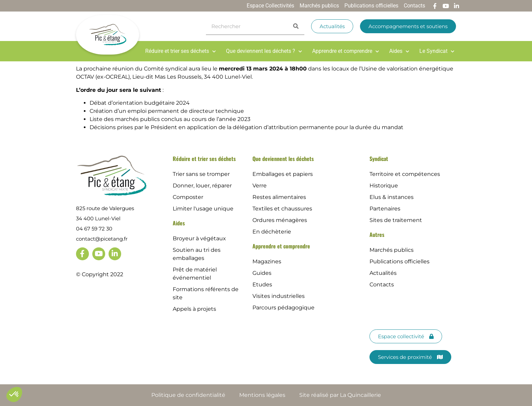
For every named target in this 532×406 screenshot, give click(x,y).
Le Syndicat (437, 51)
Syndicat (379, 159)
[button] (14, 394)
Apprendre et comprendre (346, 51)
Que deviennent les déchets (283, 159)
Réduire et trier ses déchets (180, 51)
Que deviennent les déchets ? (264, 51)
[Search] (296, 26)
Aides (399, 51)
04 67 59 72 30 (94, 229)
